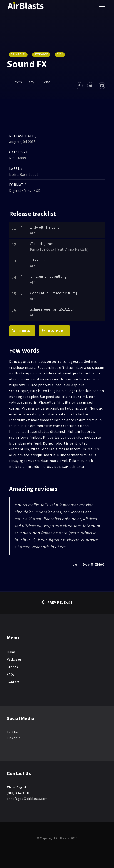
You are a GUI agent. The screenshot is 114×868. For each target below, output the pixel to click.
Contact (13, 682)
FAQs (11, 674)
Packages (14, 659)
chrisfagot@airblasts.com (27, 799)
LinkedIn (14, 738)
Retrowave (41, 54)
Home (11, 652)
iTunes (20, 331)
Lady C (32, 82)
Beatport (52, 331)
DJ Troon (15, 82)
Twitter (13, 732)
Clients (12, 667)
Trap (60, 54)
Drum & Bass (18, 54)
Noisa (46, 82)
